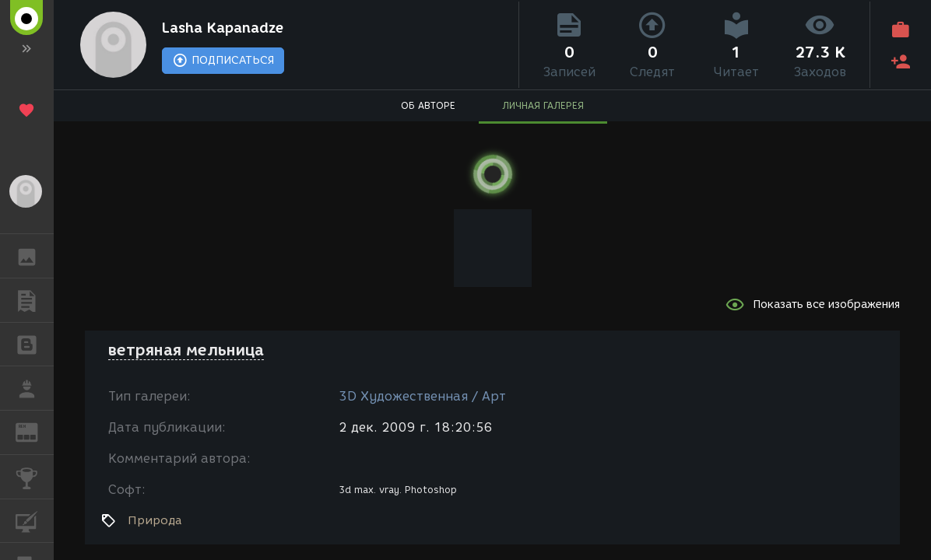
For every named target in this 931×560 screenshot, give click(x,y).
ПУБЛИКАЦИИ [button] (35, 300)
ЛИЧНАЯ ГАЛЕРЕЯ (543, 105)
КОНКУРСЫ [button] (35, 477)
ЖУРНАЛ (35, 431)
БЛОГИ (35, 343)
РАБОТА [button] (35, 388)
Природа (155, 520)
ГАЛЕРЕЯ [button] (35, 256)
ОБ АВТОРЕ (428, 105)
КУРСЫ (35, 520)
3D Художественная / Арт (422, 396)
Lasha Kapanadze (223, 28)
